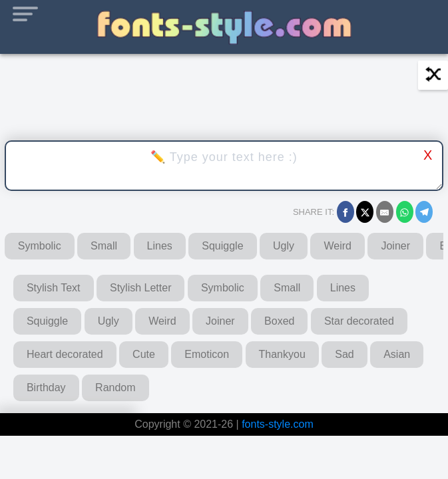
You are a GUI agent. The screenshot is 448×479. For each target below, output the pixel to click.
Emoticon (207, 354)
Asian (397, 354)
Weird (337, 246)
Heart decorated (65, 354)
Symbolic (40, 246)
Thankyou (282, 354)
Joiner (395, 246)
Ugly (284, 246)
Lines (160, 246)
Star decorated (359, 321)
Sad (344, 354)
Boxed (279, 321)
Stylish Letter (140, 288)
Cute (144, 354)
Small (104, 246)
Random (115, 388)
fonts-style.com (278, 424)
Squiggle (222, 246)
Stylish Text (54, 288)
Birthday (46, 388)
